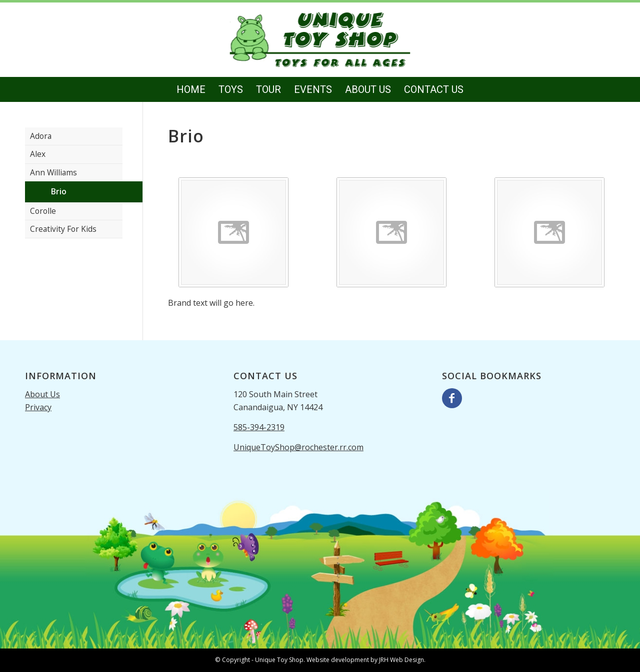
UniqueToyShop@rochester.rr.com (298, 447)
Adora (41, 136)
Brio (59, 191)
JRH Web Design (401, 660)
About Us (42, 394)
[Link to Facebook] (452, 398)
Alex (38, 154)
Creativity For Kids (63, 229)
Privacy (38, 407)
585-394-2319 (259, 427)
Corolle (43, 211)
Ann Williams (53, 172)
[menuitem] (191, 89)
